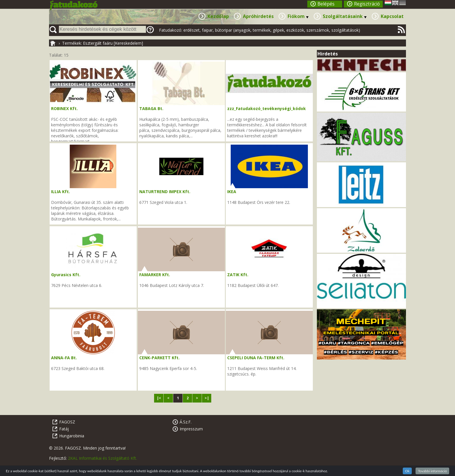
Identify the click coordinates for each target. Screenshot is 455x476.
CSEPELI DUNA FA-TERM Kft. (256, 358)
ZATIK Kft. (238, 275)
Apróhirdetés (258, 16)
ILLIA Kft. (61, 192)
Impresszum (191, 429)
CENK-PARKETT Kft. (159, 358)
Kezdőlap (218, 16)
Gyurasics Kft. (66, 275)
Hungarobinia (72, 436)
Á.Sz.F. (186, 422)
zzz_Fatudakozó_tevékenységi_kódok (267, 108)
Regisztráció (367, 4)
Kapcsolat (392, 16)
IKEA (232, 192)
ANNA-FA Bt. (64, 358)
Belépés (326, 4)
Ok (407, 471)
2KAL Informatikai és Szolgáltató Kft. (102, 458)
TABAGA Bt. (151, 108)
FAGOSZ (67, 422)
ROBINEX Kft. (64, 108)
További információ (432, 471)
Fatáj (64, 429)
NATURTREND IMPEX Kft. (165, 192)
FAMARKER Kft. (155, 275)
